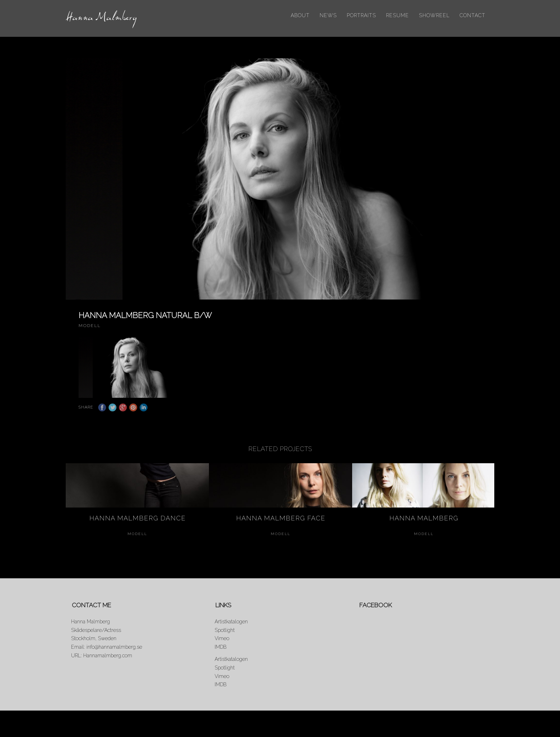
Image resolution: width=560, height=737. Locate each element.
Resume (397, 15)
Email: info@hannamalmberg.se (107, 652)
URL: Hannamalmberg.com (102, 661)
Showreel (434, 15)
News (328, 15)
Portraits (361, 15)
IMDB (221, 652)
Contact (472, 15)
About (300, 15)
